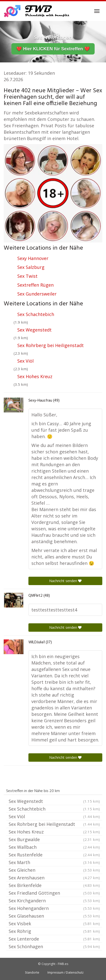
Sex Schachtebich (36, 314)
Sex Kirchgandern (54, 901)
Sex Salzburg (31, 267)
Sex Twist (27, 276)
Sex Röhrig (54, 931)
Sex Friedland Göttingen (54, 893)
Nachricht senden (65, 581)
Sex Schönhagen (54, 946)
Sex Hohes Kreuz (35, 376)
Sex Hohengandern (54, 908)
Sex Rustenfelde (54, 855)
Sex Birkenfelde (54, 885)
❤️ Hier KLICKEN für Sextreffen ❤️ (53, 49)
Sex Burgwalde (54, 839)
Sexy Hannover (33, 258)
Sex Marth (54, 862)
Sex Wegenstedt (34, 330)
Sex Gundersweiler (37, 294)
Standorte (32, 972)
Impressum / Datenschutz (65, 972)
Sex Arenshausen (54, 878)
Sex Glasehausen (54, 916)
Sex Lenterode (54, 939)
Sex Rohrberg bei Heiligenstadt (51, 345)
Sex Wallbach (54, 847)
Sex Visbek (54, 924)
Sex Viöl (25, 361)
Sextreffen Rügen (35, 285)
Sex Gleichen (54, 870)
